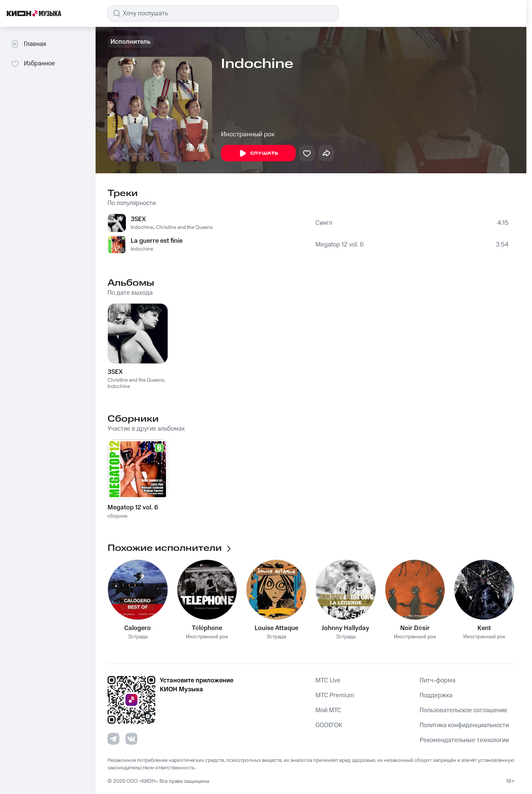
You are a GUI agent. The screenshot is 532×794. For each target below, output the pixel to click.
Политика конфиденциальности (464, 725)
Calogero (138, 628)
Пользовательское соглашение (463, 710)
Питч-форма (438, 680)
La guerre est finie (157, 241)
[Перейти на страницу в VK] (131, 739)
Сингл (324, 223)
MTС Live (328, 680)
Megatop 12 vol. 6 (340, 245)
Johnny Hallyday (346, 628)
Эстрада (138, 637)
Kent (484, 628)
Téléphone (207, 628)
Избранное (33, 63)
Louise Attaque (276, 628)
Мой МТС (328, 710)
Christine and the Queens (184, 227)
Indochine (142, 227)
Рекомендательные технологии (464, 740)
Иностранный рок (248, 134)
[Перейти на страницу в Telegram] (113, 739)
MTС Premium (335, 695)
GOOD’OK (329, 725)
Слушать (258, 153)
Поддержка (436, 695)
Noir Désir (415, 628)
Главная (28, 44)
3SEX (138, 219)
